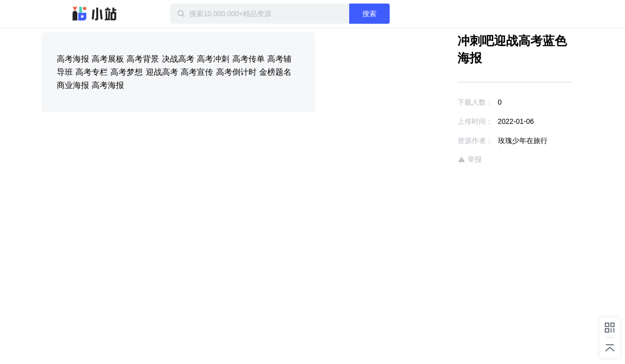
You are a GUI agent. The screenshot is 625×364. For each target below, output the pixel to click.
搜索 (402, 14)
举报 (440, 142)
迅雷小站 (95, 14)
